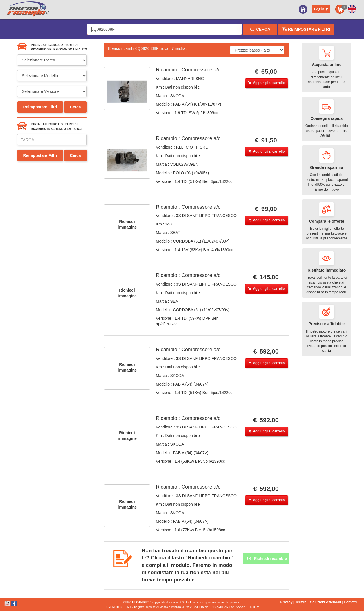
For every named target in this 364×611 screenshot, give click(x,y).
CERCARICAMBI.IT (136, 602)
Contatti (350, 602)
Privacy (287, 602)
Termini (301, 602)
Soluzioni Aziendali (325, 602)
